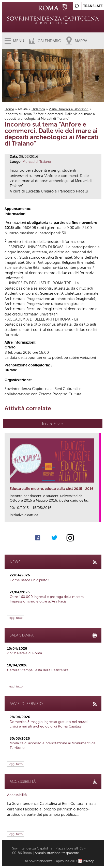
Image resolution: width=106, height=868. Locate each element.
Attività (23, 109)
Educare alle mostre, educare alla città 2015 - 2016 (51, 489)
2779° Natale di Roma (25, 653)
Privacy (88, 861)
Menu (19, 41)
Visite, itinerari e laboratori (69, 109)
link (97, 517)
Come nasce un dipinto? (29, 580)
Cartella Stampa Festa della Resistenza (38, 670)
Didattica (38, 109)
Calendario (49, 41)
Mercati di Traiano (37, 162)
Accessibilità (17, 795)
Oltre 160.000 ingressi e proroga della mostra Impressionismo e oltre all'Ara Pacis (47, 599)
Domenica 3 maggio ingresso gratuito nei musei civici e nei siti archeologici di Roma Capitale (49, 724)
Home (9, 109)
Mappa (81, 41)
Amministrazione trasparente (57, 853)
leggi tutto (16, 618)
